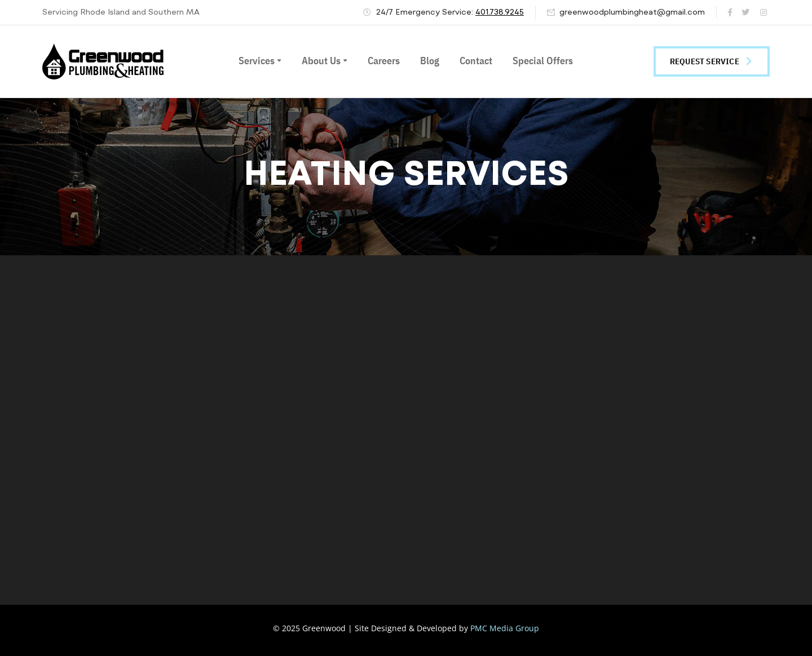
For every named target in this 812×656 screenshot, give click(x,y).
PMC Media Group (505, 628)
